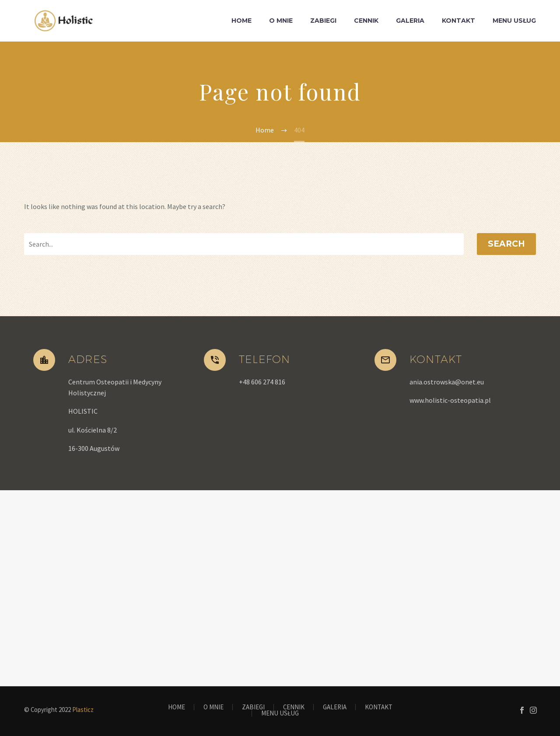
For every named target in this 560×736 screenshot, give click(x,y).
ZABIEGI (323, 21)
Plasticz (83, 710)
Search (506, 244)
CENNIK (366, 21)
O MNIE (281, 21)
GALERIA (410, 21)
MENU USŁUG (514, 21)
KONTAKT (458, 21)
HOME (241, 21)
